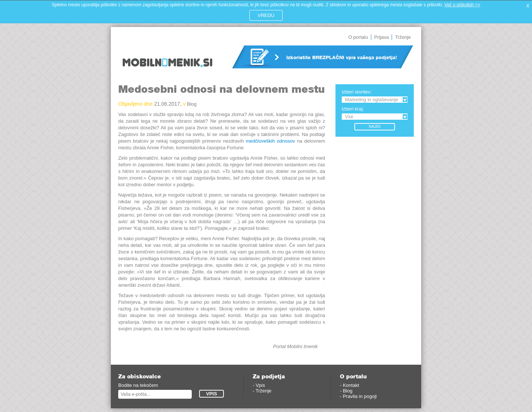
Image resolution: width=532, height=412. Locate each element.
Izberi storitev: (357, 92)
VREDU (266, 15)
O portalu (358, 37)
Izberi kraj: (353, 109)
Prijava (382, 37)
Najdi (375, 126)
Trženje (403, 37)
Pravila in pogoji (360, 396)
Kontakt (351, 385)
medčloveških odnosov (270, 141)
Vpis (260, 385)
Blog (192, 104)
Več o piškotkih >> (462, 5)
